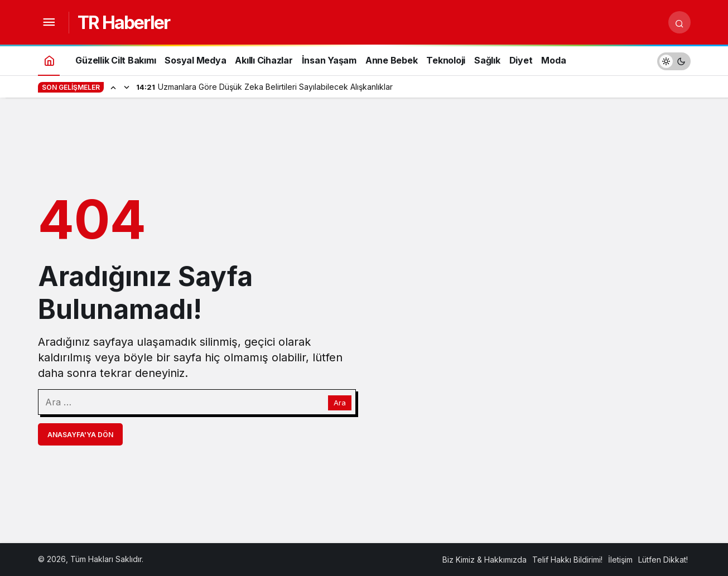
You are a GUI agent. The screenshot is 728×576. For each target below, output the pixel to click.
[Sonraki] (127, 87)
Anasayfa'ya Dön (80, 435)
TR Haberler (124, 23)
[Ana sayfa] (49, 60)
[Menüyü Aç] (49, 22)
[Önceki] (113, 87)
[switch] (674, 60)
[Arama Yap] (679, 22)
